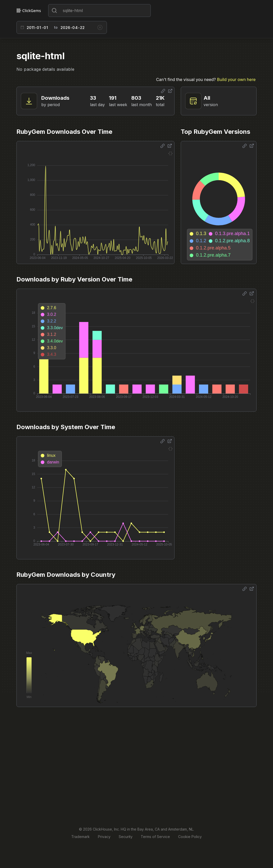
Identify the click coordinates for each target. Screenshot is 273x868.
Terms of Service (155, 837)
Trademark (80, 837)
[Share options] (163, 91)
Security (126, 837)
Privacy (104, 837)
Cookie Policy (190, 837)
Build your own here (236, 79)
